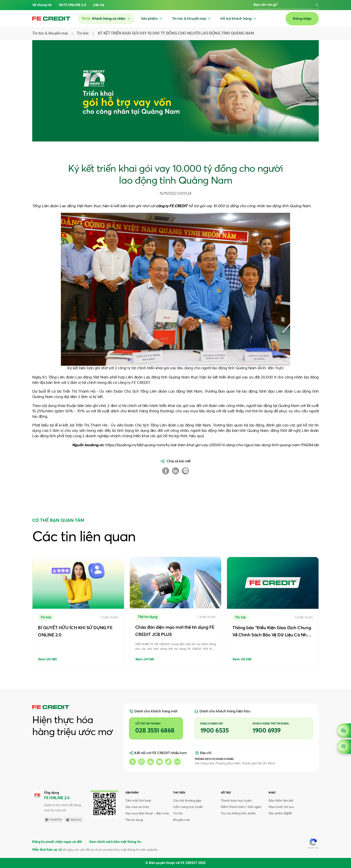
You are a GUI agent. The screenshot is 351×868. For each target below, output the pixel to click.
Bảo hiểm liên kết (281, 801)
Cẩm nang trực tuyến (188, 807)
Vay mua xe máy (137, 807)
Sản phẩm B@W (280, 814)
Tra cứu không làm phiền (238, 814)
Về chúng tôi (42, 5)
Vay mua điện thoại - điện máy (147, 814)
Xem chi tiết (47, 659)
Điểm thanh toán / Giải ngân (241, 807)
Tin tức (178, 814)
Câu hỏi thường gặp (187, 801)
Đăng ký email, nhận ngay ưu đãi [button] (57, 842)
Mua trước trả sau (281, 807)
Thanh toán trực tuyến (236, 801)
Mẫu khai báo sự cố (47, 850)
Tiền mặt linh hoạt (138, 801)
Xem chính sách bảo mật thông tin (115, 842)
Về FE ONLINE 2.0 (72, 5)
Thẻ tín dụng (134, 820)
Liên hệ (99, 5)
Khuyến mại (181, 820)
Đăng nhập (302, 19)
